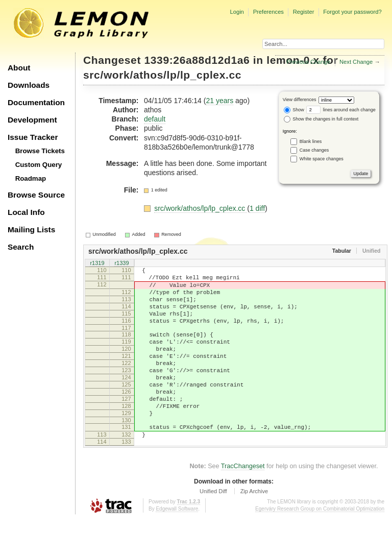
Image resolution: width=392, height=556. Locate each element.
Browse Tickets (40, 151)
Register (304, 12)
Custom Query (39, 165)
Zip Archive (254, 528)
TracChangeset (243, 503)
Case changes (314, 150)
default (155, 119)
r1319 (97, 263)
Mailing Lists (31, 229)
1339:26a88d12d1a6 (197, 60)
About (19, 68)
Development (32, 120)
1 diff (257, 208)
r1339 (121, 263)
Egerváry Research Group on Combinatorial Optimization (320, 546)
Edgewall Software (177, 546)
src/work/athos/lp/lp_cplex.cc (162, 75)
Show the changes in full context (321, 119)
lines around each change (341, 110)
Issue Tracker (33, 137)
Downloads (29, 85)
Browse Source (36, 195)
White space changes (322, 158)
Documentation (36, 102)
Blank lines (311, 141)
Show (294, 110)
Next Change (356, 62)
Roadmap (31, 178)
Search (21, 247)
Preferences (268, 12)
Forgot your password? (352, 12)
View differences (300, 100)
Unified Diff (213, 528)
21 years (219, 101)
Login (237, 12)
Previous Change (308, 62)
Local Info (26, 212)
